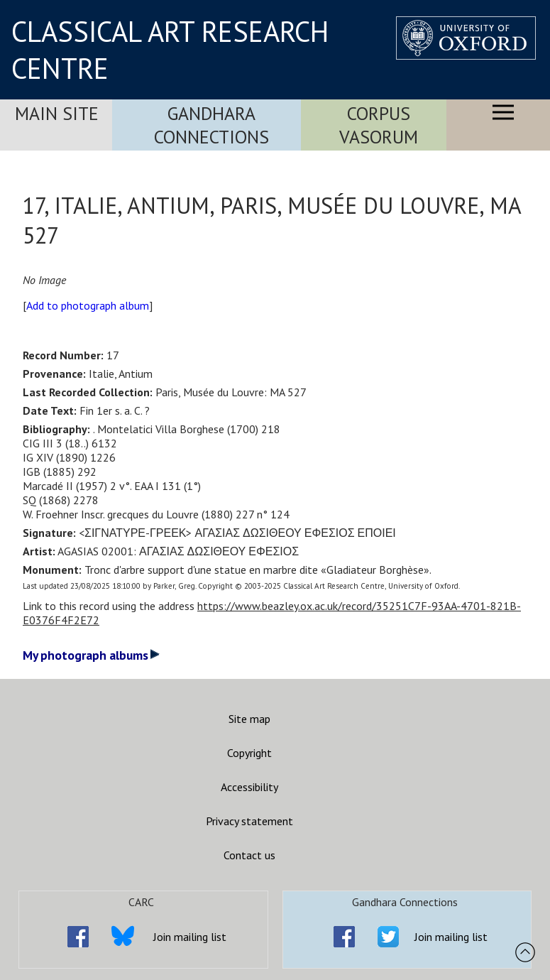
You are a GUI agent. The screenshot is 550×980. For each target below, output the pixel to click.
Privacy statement (249, 821)
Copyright (249, 753)
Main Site (57, 113)
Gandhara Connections (211, 125)
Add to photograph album (88, 305)
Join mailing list (190, 937)
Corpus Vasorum (379, 125)
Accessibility (249, 787)
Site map (249, 719)
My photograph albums (91, 655)
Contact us (249, 855)
